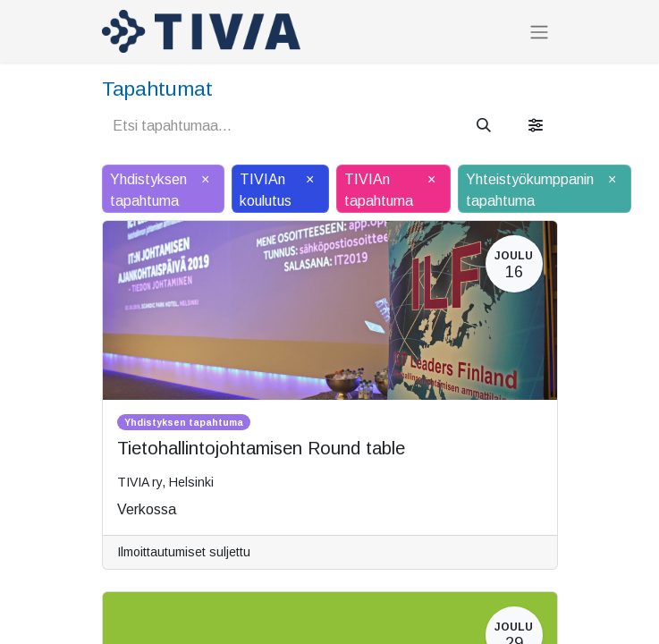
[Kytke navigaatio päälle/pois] (539, 32)
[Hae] (484, 126)
